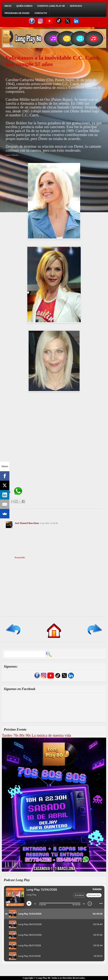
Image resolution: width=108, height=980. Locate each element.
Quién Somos (24, 6)
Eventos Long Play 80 (51, 6)
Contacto (41, 13)
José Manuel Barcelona (27, 523)
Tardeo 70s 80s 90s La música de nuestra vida (36, 735)
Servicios (76, 6)
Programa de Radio (17, 13)
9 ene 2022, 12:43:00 (49, 523)
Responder (20, 557)
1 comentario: (97, 71)
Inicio (8, 6)
